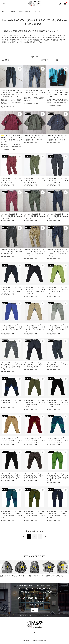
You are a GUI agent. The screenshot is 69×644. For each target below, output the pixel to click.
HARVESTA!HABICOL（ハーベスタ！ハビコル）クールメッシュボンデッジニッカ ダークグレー (11, 366)
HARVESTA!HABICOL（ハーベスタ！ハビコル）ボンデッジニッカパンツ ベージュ (11, 440)
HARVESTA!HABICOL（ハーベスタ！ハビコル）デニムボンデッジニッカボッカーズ (11, 289)
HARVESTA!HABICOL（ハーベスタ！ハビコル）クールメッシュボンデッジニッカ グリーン (57, 290)
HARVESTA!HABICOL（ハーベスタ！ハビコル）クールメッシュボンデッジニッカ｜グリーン (57, 477)
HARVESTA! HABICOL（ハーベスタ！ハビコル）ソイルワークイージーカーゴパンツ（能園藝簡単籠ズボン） (11, 93)
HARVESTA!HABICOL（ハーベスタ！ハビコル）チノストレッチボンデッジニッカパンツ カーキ (34, 403)
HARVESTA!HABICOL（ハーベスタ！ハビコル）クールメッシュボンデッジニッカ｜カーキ (34, 514)
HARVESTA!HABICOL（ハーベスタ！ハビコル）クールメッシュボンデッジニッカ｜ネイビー (57, 514)
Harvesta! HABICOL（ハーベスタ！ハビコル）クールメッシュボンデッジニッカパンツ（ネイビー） (57, 253)
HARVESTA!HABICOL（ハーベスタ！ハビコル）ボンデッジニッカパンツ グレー (34, 476)
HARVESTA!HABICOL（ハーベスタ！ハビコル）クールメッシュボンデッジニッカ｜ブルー (11, 514)
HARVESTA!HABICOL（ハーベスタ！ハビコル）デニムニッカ (11, 402)
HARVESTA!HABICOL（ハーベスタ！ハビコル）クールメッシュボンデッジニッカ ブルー (11, 328)
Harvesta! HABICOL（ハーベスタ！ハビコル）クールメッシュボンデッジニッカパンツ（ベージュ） (34, 253)
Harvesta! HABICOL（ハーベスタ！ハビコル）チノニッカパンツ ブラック (11, 252)
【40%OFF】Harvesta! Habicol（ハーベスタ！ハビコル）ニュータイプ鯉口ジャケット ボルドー (11, 139)
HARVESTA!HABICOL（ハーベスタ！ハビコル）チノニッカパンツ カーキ (34, 180)
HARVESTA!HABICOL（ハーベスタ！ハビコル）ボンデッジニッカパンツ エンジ (34, 440)
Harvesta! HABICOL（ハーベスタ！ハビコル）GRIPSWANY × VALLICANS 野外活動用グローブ (57, 93)
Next (66, 567)
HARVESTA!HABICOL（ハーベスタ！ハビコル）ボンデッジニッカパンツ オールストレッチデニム (34, 290)
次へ (45, 536)
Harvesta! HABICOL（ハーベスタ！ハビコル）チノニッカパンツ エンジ (11, 216)
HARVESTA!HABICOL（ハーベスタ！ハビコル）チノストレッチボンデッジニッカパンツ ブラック (57, 403)
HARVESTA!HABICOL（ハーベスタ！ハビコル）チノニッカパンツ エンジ (11, 180)
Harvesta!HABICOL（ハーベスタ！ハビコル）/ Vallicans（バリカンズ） (24, 12)
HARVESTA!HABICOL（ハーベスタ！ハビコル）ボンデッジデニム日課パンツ (57, 180)
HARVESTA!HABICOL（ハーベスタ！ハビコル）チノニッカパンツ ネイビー (57, 365)
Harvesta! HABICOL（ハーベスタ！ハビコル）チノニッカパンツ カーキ (34, 216)
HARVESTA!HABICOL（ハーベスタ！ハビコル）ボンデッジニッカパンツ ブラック (11, 476)
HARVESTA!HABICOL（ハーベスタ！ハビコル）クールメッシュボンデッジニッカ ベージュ (34, 328)
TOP (3, 12)
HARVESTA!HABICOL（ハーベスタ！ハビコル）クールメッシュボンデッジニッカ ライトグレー (57, 328)
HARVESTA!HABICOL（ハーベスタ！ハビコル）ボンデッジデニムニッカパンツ (34, 365)
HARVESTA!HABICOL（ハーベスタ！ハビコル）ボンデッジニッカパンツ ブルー (57, 440)
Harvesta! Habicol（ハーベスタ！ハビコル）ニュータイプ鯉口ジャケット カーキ (34, 138)
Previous (3, 567)
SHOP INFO (35, 610)
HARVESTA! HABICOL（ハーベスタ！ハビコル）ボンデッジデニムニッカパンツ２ (34, 92)
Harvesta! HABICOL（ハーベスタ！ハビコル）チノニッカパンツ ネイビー (57, 216)
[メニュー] (4, 4)
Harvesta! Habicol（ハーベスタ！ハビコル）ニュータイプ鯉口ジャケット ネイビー (57, 138)
